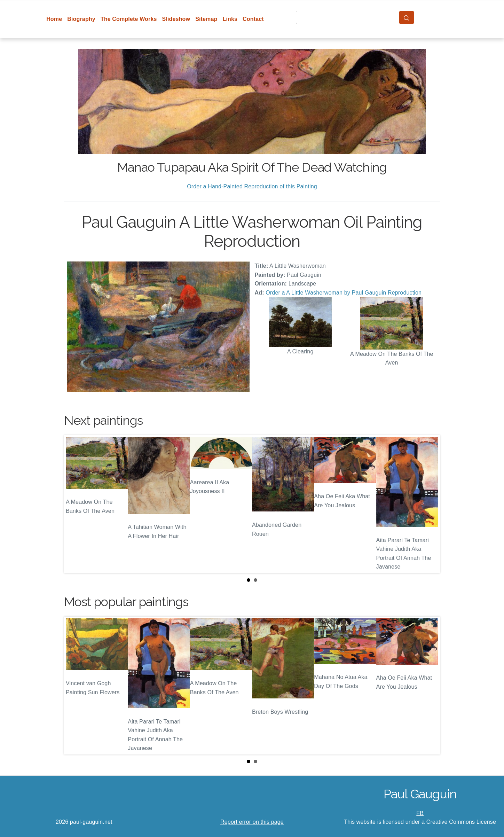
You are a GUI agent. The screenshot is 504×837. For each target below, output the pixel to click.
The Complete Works (129, 19)
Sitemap (206, 19)
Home (54, 19)
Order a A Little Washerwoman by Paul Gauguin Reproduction (344, 293)
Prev (75, 504)
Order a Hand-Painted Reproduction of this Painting (252, 186)
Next (429, 504)
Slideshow (176, 19)
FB (420, 813)
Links (230, 19)
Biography (81, 19)
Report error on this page (252, 822)
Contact (253, 19)
